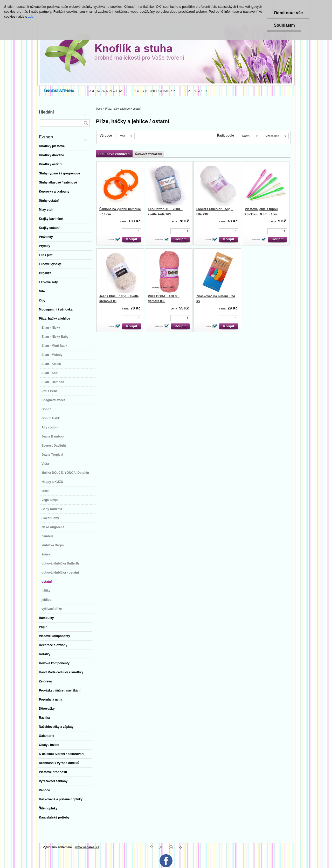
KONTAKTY (198, 91)
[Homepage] (59, 91)
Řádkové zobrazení (148, 154)
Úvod (99, 109)
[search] (86, 123)
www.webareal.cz (87, 847)
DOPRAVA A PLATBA (105, 91)
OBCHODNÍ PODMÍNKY (155, 91)
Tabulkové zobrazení (114, 154)
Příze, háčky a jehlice (117, 109)
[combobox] (248, 136)
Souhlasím (284, 25)
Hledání (46, 112)
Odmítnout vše (288, 13)
